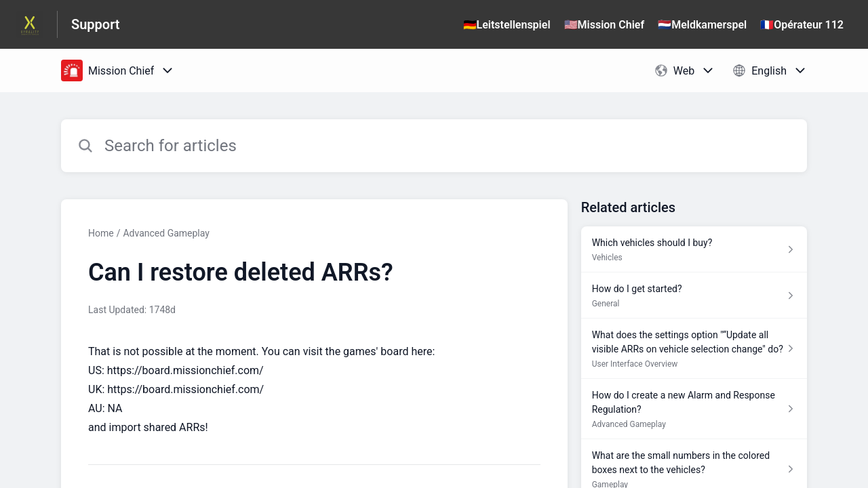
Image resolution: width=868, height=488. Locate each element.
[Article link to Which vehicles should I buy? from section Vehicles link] (694, 249)
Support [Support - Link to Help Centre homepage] (96, 24)
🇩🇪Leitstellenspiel (507, 25)
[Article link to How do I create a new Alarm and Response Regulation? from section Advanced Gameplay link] (694, 409)
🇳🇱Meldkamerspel (702, 25)
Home (101, 233)
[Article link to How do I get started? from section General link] (694, 296)
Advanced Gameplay (166, 233)
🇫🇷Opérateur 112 (802, 25)
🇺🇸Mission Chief (605, 25)
